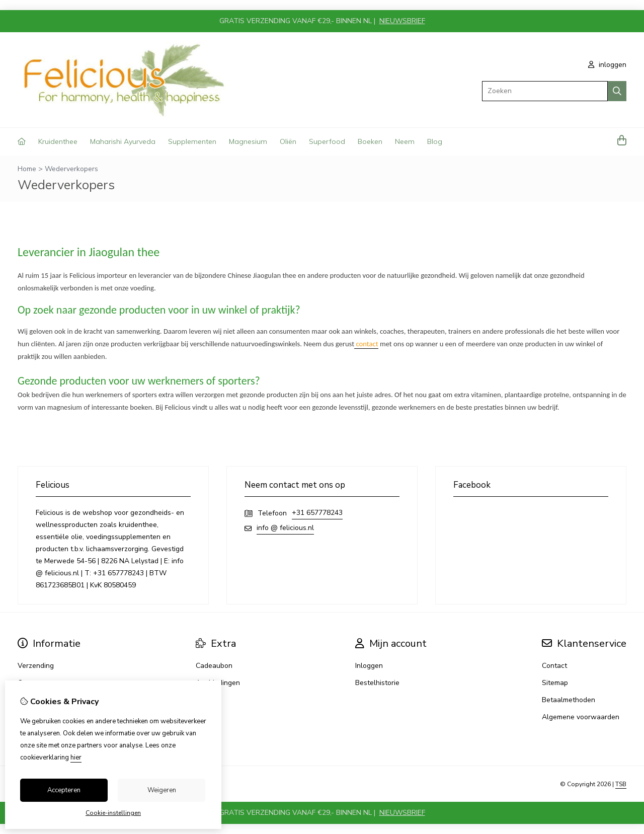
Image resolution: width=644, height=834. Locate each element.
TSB (621, 784)
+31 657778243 (317, 513)
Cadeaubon (214, 666)
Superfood (327, 141)
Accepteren (64, 790)
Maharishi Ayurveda (123, 141)
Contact (554, 666)
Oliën (288, 141)
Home (27, 169)
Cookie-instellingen (113, 813)
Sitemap (555, 683)
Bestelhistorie (377, 683)
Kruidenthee (58, 141)
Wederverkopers (71, 169)
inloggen (607, 65)
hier (76, 757)
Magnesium (248, 141)
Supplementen (192, 141)
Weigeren (162, 790)
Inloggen (369, 666)
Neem (405, 141)
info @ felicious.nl (285, 528)
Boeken (370, 141)
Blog (435, 141)
